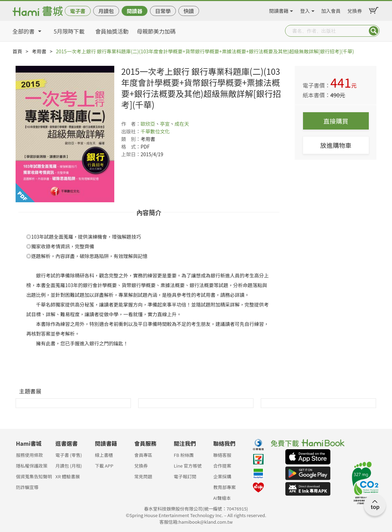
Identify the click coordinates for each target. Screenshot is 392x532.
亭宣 (165, 124)
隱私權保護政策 (32, 466)
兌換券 (355, 10)
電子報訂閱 (185, 476)
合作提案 (222, 466)
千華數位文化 (155, 131)
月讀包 (106, 11)
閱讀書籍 (279, 10)
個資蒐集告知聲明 (34, 476)
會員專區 (143, 455)
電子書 (78, 11)
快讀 (189, 11)
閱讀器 (135, 11)
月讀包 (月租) (69, 466)
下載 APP (104, 466)
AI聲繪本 (222, 498)
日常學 (163, 11)
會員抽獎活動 (112, 31)
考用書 (39, 51)
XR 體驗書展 (68, 476)
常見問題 (143, 476)
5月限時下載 (69, 31)
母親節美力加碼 (156, 31)
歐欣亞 (148, 124)
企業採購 (222, 476)
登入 (305, 10)
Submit (374, 31)
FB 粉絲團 (184, 455)
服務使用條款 (29, 455)
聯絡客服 (222, 455)
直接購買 (336, 121)
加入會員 (331, 10)
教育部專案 (225, 487)
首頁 (17, 51)
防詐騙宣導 (27, 487)
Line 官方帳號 (188, 466)
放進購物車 (336, 145)
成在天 (182, 124)
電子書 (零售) (69, 455)
